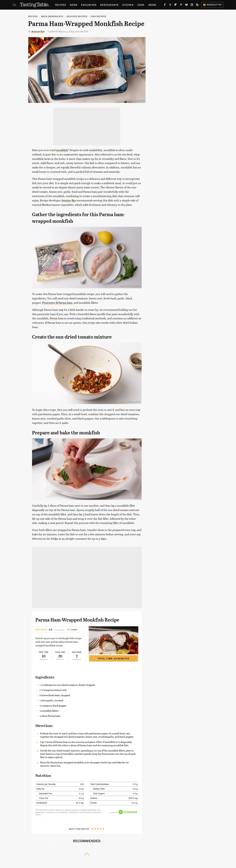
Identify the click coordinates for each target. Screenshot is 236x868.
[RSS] (197, 5)
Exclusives (89, 5)
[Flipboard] (176, 5)
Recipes (61, 5)
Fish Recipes (98, 16)
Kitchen (128, 5)
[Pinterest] (181, 5)
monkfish (62, 150)
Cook (141, 5)
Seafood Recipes (77, 16)
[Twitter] (170, 5)
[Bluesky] (186, 5)
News (74, 5)
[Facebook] (165, 5)
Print (72, 630)
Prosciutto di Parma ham (57, 303)
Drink (152, 5)
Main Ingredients (52, 16)
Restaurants (109, 5)
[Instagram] (192, 5)
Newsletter (212, 5)
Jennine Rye (38, 31)
